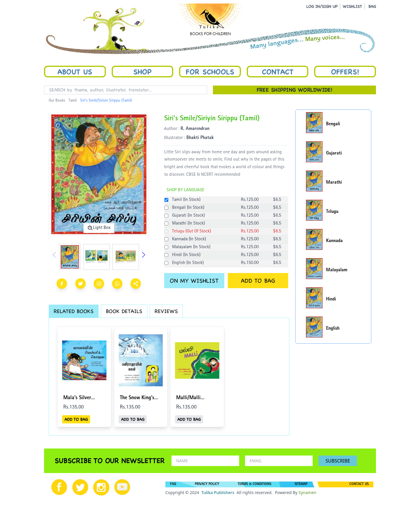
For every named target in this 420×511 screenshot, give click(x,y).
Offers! (345, 72)
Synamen (307, 492)
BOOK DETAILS (124, 311)
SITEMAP (301, 484)
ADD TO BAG (258, 281)
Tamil (73, 101)
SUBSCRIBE (338, 461)
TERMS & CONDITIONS (254, 484)
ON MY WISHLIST (194, 281)
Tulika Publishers (218, 492)
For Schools (210, 72)
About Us (75, 72)
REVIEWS (166, 311)
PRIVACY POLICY (207, 484)
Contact (278, 72)
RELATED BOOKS (74, 311)
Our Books (57, 101)
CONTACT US (359, 484)
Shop (142, 72)
